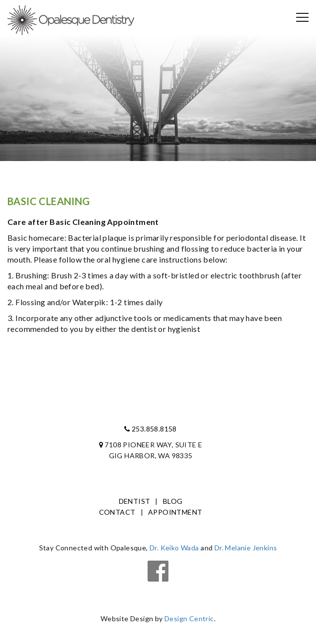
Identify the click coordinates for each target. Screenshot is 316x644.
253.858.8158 (151, 429)
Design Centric (189, 618)
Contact (117, 512)
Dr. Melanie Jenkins (246, 548)
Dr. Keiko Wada (174, 548)
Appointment (175, 512)
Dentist (135, 501)
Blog (173, 501)
